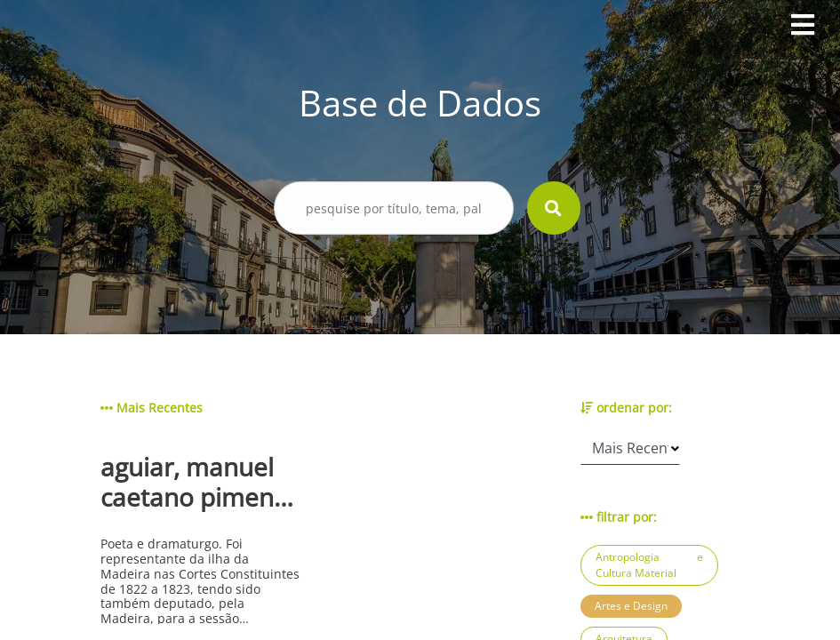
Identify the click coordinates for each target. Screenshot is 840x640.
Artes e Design (631, 606)
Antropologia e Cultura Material (649, 565)
